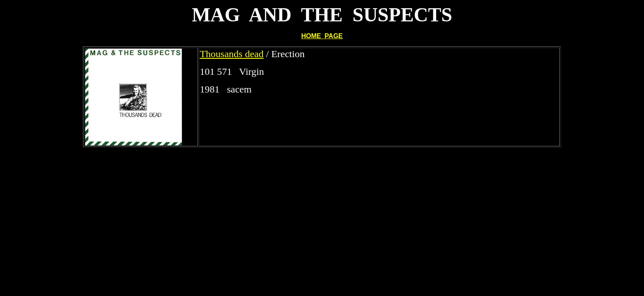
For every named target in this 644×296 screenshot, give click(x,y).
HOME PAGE (322, 36)
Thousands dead (231, 54)
